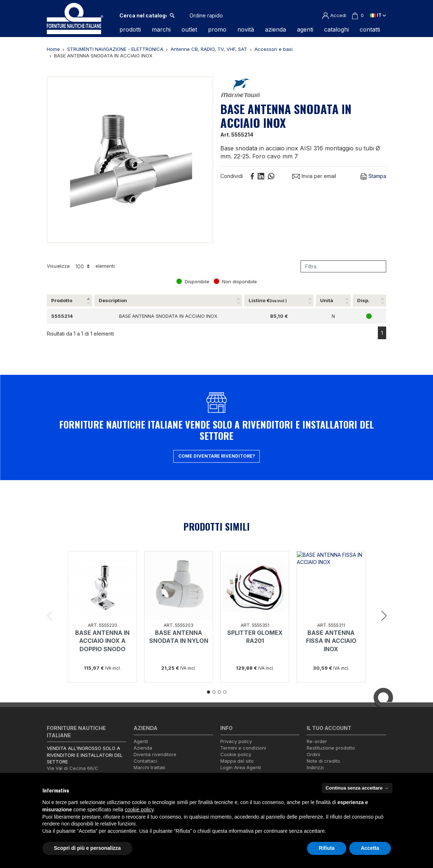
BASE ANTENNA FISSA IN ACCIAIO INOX (331, 641)
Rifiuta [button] (327, 848)
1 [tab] (209, 692)
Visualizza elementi (81, 266)
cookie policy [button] (139, 810)
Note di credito (323, 761)
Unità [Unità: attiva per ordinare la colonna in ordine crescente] (327, 300)
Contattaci (145, 761)
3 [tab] (219, 692)
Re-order (317, 741)
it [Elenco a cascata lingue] (378, 15)
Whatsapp (271, 176)
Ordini (313, 754)
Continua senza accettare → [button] (357, 788)
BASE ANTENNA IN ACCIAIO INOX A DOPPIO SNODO (102, 641)
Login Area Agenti (241, 767)
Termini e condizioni (243, 748)
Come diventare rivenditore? (217, 456)
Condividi (252, 176)
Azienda (143, 748)
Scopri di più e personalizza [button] (87, 848)
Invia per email (314, 176)
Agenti (141, 741)
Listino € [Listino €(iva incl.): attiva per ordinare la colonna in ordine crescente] (268, 300)
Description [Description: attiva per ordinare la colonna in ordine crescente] (113, 300)
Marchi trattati (149, 767)
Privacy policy (236, 741)
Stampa (373, 176)
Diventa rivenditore (155, 754)
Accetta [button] (370, 848)
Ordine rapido (206, 15)
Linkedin (261, 176)
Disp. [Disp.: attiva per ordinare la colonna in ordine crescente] (363, 300)
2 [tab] (214, 692)
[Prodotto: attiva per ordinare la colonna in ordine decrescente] (70, 301)
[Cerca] (143, 16)
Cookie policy (236, 754)
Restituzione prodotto (331, 748)
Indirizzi (315, 767)
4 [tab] (225, 692)
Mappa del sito (237, 761)
